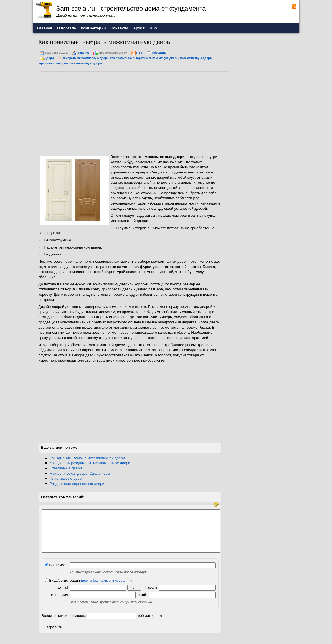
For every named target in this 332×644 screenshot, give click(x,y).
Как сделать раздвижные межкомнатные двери (90, 463)
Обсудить (159, 53)
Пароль (151, 596)
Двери (49, 58)
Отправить (53, 635)
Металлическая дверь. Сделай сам (80, 473)
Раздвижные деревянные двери (77, 484)
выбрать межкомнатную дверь (86, 58)
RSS (139, 53)
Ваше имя (56, 573)
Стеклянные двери (66, 468)
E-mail (63, 596)
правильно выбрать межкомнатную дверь (71, 63)
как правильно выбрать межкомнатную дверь (144, 58)
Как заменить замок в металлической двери (87, 458)
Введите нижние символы (64, 624)
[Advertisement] (86, 111)
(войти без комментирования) (107, 589)
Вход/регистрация (88, 589)
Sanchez (83, 53)
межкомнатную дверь (196, 58)
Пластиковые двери (67, 478)
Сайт (144, 603)
